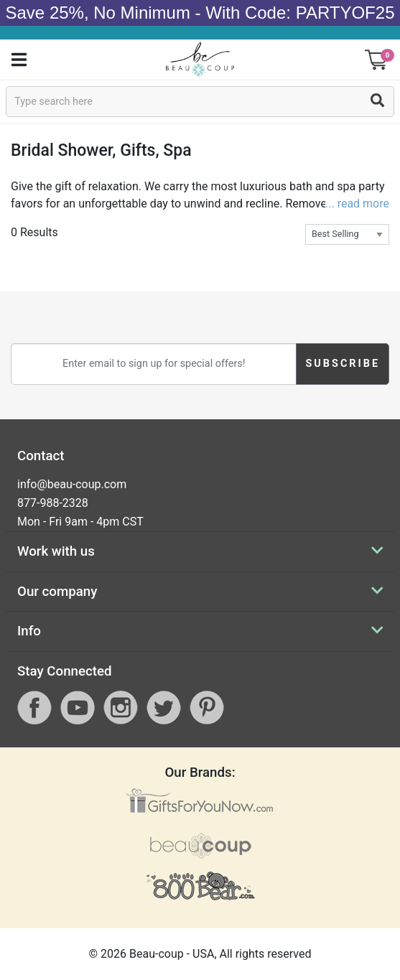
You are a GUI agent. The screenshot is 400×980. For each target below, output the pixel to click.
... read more (357, 204)
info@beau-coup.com (72, 484)
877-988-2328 (53, 503)
